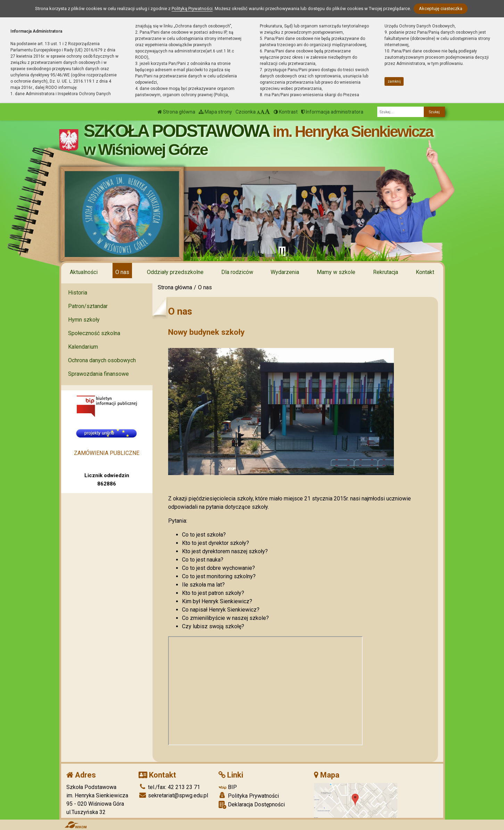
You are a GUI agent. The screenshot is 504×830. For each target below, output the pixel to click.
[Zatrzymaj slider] (282, 251)
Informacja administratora (332, 112)
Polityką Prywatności (192, 9)
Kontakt (425, 272)
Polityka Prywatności (249, 796)
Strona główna (176, 112)
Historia (78, 293)
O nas (122, 272)
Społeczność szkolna (94, 333)
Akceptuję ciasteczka (441, 9)
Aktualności (84, 272)
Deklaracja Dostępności (252, 805)
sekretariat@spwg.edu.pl (173, 795)
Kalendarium (83, 347)
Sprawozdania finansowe (98, 374)
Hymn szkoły (84, 320)
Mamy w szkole (336, 272)
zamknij (394, 81)
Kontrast (286, 112)
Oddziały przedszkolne (175, 272)
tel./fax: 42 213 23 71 (169, 787)
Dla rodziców (237, 272)
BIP (228, 787)
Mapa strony (215, 112)
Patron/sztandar (88, 306)
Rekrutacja (386, 272)
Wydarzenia (285, 272)
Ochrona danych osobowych (102, 360)
